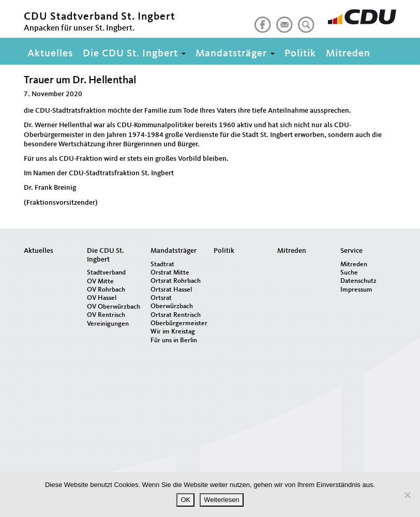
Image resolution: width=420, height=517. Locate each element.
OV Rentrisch (106, 315)
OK (185, 500)
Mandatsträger (235, 54)
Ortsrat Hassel (171, 290)
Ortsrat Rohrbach (176, 281)
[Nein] (407, 495)
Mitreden (348, 54)
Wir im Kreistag (173, 332)
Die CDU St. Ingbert (134, 54)
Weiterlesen (221, 500)
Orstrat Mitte (170, 273)
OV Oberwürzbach (114, 307)
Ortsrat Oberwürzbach (172, 302)
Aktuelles (50, 54)
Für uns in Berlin (174, 340)
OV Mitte (100, 282)
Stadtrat (162, 264)
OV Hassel (102, 298)
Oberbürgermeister (178, 323)
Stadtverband (106, 273)
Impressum (356, 290)
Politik (300, 54)
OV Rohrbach (106, 290)
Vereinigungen (108, 324)
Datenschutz (358, 281)
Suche (349, 273)
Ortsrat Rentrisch (176, 315)
